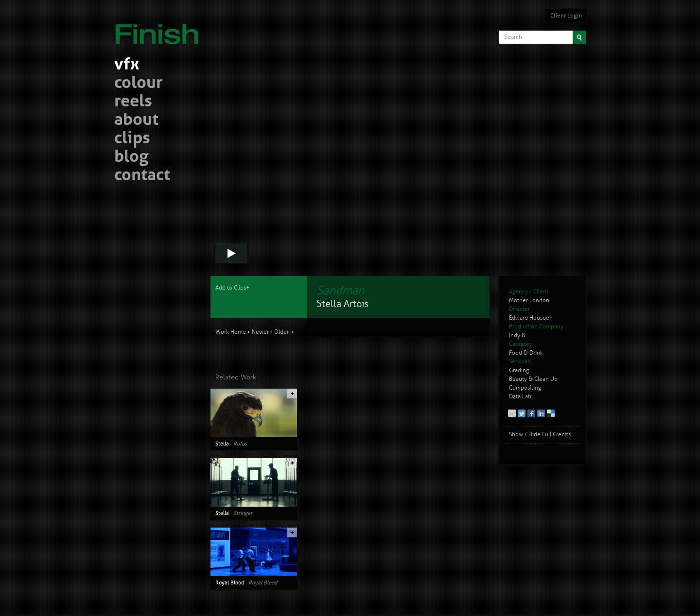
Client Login (566, 16)
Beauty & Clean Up (533, 379)
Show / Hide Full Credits (540, 435)
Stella (222, 444)
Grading (519, 370)
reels (133, 102)
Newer (260, 332)
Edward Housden (531, 318)
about (136, 121)
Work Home (231, 332)
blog (131, 158)
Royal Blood (230, 582)
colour (139, 84)
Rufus (240, 444)
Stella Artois (342, 304)
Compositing (525, 388)
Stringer (243, 513)
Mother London (529, 300)
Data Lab (520, 397)
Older (281, 332)
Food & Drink (526, 353)
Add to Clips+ (232, 288)
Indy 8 (517, 335)
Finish (159, 28)
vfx (127, 65)
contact (142, 176)
